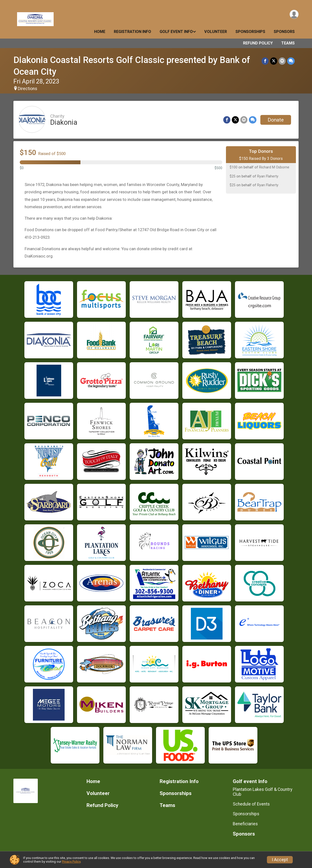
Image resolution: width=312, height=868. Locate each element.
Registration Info (132, 32)
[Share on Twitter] (274, 61)
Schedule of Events (251, 804)
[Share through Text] (291, 61)
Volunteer (216, 32)
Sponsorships (250, 32)
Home (100, 32)
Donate (276, 120)
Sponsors (284, 32)
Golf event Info (176, 32)
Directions (28, 89)
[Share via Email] (282, 61)
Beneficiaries (245, 824)
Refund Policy (258, 43)
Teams (288, 43)
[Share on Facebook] (265, 61)
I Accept (280, 860)
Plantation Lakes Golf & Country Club (263, 792)
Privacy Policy (71, 862)
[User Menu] (294, 14)
